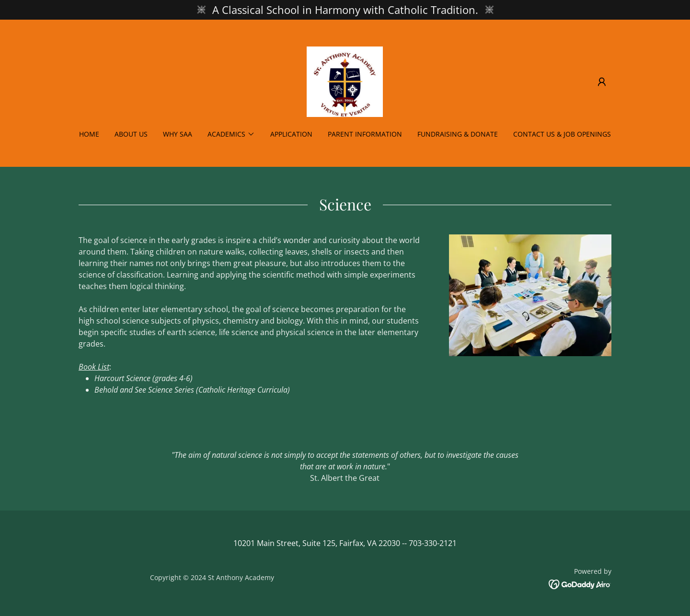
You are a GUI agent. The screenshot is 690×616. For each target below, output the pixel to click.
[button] (602, 82)
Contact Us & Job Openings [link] (562, 134)
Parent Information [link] (365, 134)
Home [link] (89, 134)
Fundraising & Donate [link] (458, 134)
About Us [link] (131, 134)
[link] (345, 81)
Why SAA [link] (178, 134)
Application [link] (291, 134)
